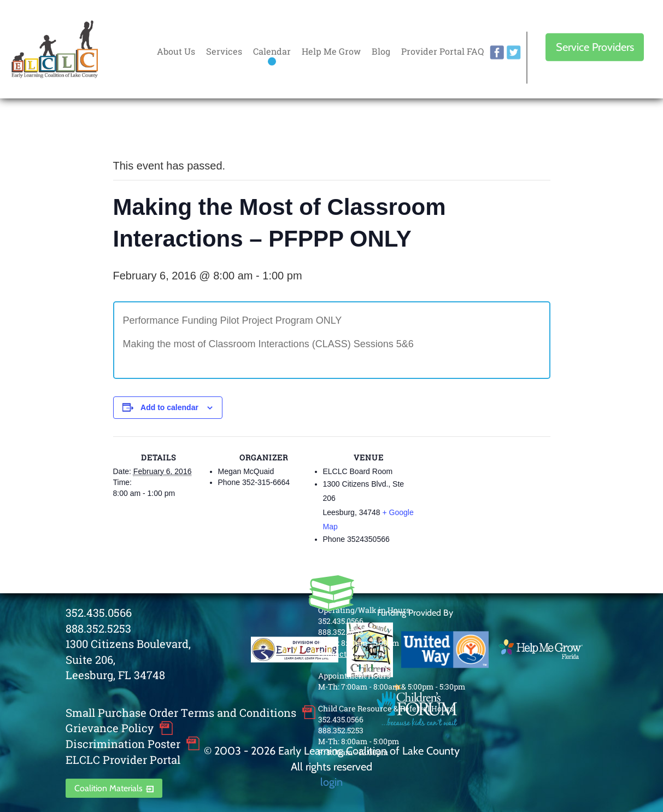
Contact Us (338, 654)
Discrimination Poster (123, 744)
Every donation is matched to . (595, 132)
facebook (497, 52)
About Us (176, 51)
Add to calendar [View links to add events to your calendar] (169, 407)
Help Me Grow (331, 51)
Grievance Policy (110, 728)
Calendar (272, 51)
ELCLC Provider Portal (123, 760)
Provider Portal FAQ (442, 51)
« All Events (138, 129)
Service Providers (595, 47)
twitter (514, 52)
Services (224, 51)
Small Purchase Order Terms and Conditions (181, 712)
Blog (381, 51)
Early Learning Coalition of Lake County (55, 49)
